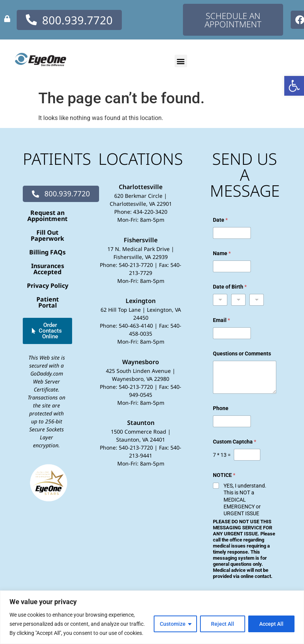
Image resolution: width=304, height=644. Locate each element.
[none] (7, 19)
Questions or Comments (242, 354)
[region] (152, 617)
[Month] (220, 300)
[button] (294, 86)
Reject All (223, 624)
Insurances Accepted (48, 269)
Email (221, 320)
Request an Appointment (47, 216)
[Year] (257, 300)
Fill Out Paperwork (47, 235)
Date (220, 220)
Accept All (271, 624)
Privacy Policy (48, 286)
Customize (173, 624)
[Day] (238, 300)
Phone (221, 408)
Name (222, 253)
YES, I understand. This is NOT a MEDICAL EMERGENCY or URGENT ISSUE (245, 500)
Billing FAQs (47, 252)
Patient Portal (48, 302)
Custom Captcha (235, 442)
